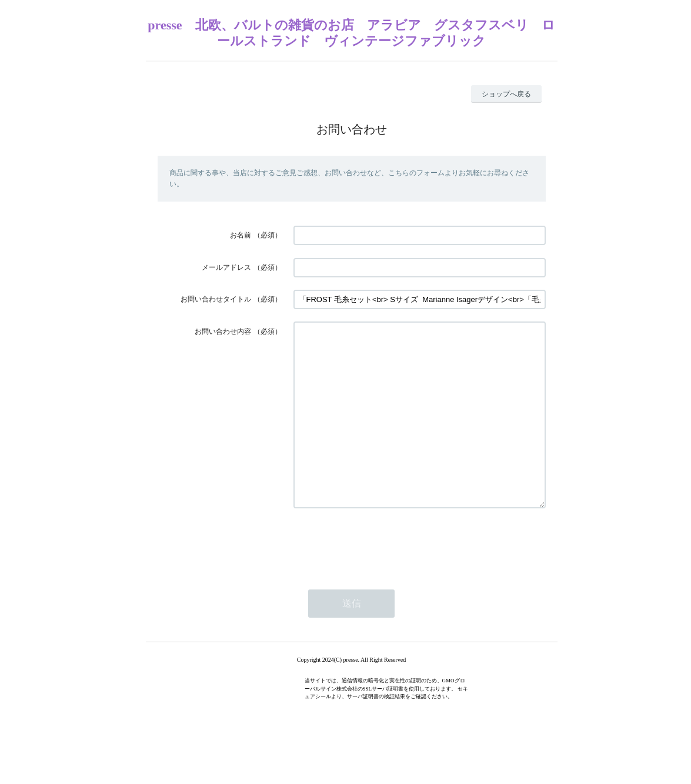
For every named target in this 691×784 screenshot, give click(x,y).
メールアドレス (226, 267)
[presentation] (383, 578)
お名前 (241, 235)
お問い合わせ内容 (223, 331)
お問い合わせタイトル (216, 299)
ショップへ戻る (506, 94)
